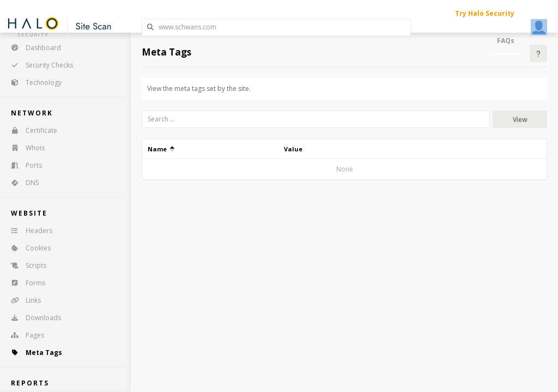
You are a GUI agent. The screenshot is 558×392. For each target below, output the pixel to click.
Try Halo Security (485, 13)
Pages (24, 335)
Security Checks (38, 65)
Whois (24, 148)
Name (161, 149)
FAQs (506, 41)
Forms (25, 283)
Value (293, 149)
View (520, 120)
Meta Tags (33, 353)
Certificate (31, 130)
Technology (33, 82)
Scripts (25, 265)
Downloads (32, 318)
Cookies (27, 248)
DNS (21, 183)
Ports (23, 165)
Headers (28, 231)
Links (22, 300)
